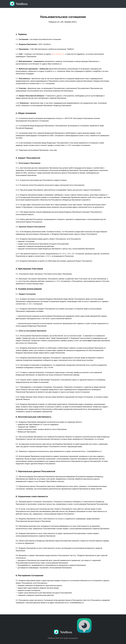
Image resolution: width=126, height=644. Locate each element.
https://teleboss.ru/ (58, 54)
